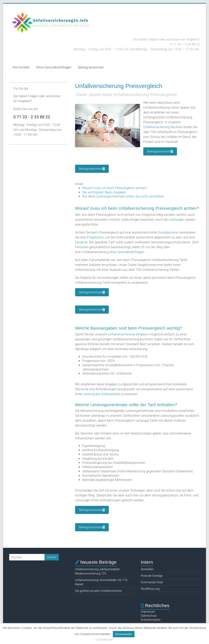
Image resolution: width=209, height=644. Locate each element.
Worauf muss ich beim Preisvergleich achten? (115, 188)
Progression (96, 237)
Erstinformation (151, 620)
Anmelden (147, 569)
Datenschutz (149, 616)
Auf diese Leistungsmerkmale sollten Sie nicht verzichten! (123, 196)
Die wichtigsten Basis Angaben (104, 192)
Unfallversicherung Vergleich (128, 334)
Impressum (148, 612)
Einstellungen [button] (104, 640)
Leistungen (176, 220)
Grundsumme (168, 232)
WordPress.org (150, 589)
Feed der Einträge (152, 576)
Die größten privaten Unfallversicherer (99, 591)
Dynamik (81, 242)
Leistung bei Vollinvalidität (101, 394)
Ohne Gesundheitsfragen (54, 67)
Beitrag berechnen (91, 67)
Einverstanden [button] (124, 634)
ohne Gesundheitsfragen (127, 252)
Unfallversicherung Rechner (163, 127)
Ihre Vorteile (21, 67)
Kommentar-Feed (152, 582)
